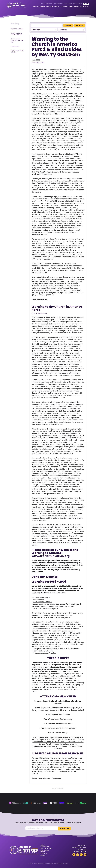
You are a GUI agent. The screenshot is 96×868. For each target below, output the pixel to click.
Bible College (65, 4)
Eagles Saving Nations (64, 7)
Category (63, 30)
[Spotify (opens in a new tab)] (81, 803)
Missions (54, 7)
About (40, 4)
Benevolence (46, 4)
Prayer (72, 4)
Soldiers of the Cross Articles (16, 34)
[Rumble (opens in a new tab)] (81, 854)
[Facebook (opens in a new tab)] (74, 854)
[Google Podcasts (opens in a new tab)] (36, 803)
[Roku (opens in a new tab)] (45, 803)
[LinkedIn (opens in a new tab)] (85, 854)
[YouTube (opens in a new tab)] (78, 854)
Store (84, 7)
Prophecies (47, 7)
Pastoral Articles (17, 29)
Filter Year (36, 30)
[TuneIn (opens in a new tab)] (26, 803)
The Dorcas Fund (56, 4)
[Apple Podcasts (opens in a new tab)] (15, 803)
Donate (83, 4)
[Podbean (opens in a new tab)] (70, 803)
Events (80, 7)
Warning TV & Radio (36, 7)
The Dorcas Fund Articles (17, 51)
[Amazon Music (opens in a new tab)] (62, 803)
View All (80, 25)
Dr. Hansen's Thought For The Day (17, 40)
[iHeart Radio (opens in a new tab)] (53, 803)
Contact (77, 4)
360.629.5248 (82, 849)
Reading (74, 7)
